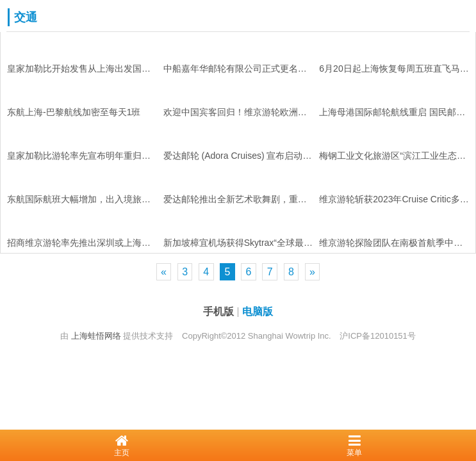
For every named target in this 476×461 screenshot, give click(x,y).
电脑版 (258, 311)
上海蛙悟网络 (96, 336)
